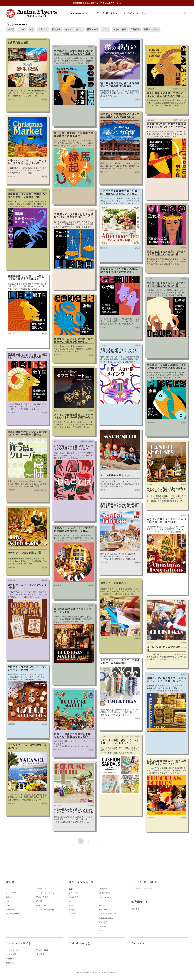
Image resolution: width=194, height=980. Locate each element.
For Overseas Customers (142, 889)
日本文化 (57, 30)
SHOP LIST (104, 905)
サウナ (106, 30)
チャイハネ (11, 893)
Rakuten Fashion (106, 918)
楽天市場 (103, 922)
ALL (8, 889)
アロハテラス (42, 897)
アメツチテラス (13, 914)
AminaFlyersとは (79, 13)
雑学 (32, 30)
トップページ (12, 950)
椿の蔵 (39, 901)
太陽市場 (135, 909)
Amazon (102, 926)
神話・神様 (93, 30)
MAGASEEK (105, 910)
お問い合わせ (150, 954)
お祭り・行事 (120, 30)
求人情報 (40, 954)
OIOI (101, 901)
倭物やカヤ (11, 897)
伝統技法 (136, 30)
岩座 (8, 905)
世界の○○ (43, 30)
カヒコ (9, 901)
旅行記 (11, 30)
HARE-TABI (42, 905)
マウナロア (41, 889)
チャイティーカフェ (45, 893)
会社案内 (10, 963)
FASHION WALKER (108, 914)
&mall (102, 930)
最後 (113, 841)
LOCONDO (104, 897)
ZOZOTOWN (105, 893)
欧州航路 (10, 910)
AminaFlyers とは (80, 944)
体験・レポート (152, 30)
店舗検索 (10, 959)
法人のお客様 (42, 950)
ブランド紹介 (12, 954)
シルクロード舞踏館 (45, 910)
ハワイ (22, 30)
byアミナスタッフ (74, 30)
